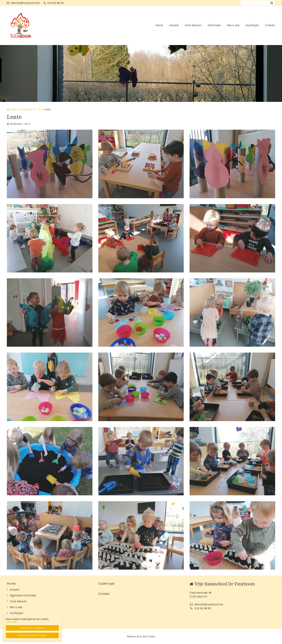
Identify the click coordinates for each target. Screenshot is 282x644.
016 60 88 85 (54, 3)
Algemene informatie (23, 595)
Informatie (214, 25)
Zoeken (272, 3)
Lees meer (11, 622)
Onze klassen (193, 25)
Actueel (174, 25)
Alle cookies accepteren (32, 628)
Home (159, 25)
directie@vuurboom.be (23, 3)
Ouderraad (106, 583)
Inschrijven (252, 25)
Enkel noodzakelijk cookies (32, 635)
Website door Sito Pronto (141, 636)
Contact (270, 25)
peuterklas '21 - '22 (31, 109)
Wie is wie (233, 25)
